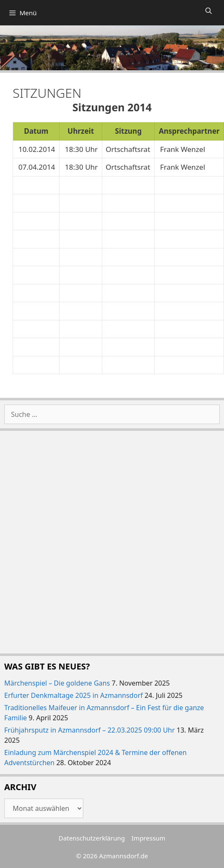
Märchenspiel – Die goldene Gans (57, 683)
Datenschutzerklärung (92, 838)
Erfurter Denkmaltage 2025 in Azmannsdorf (74, 695)
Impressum (148, 838)
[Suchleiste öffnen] (209, 11)
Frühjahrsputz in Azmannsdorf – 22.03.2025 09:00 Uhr (90, 730)
